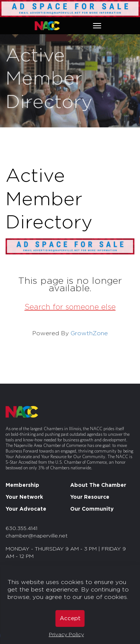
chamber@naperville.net (37, 536)
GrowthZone (89, 333)
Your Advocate (26, 509)
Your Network (24, 497)
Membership (22, 485)
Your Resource (90, 497)
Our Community (92, 509)
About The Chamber (98, 485)
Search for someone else (70, 307)
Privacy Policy (66, 635)
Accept (70, 618)
